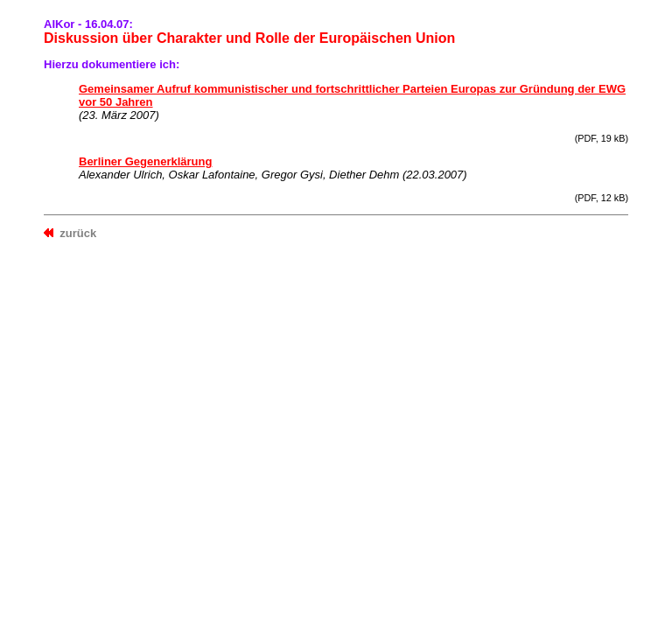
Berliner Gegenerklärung (145, 161)
